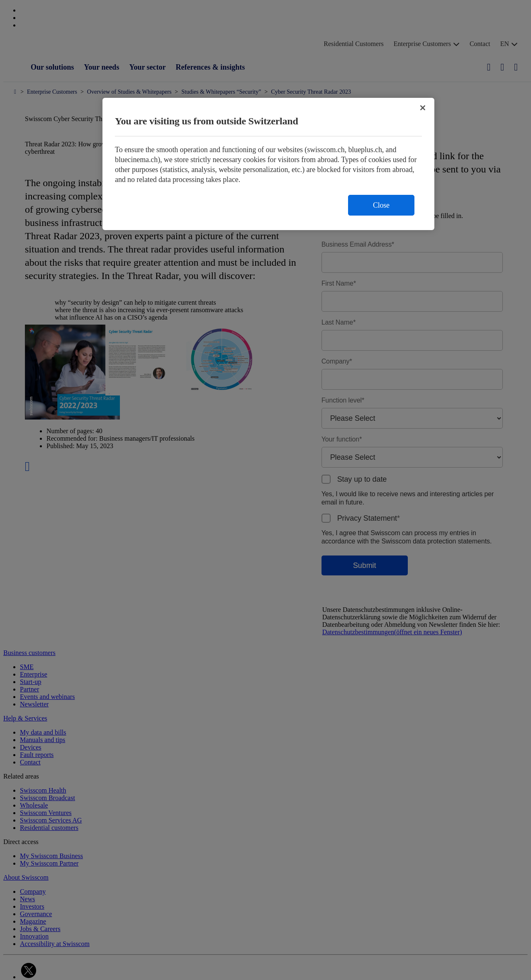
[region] (268, 164)
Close (381, 205)
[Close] (423, 108)
